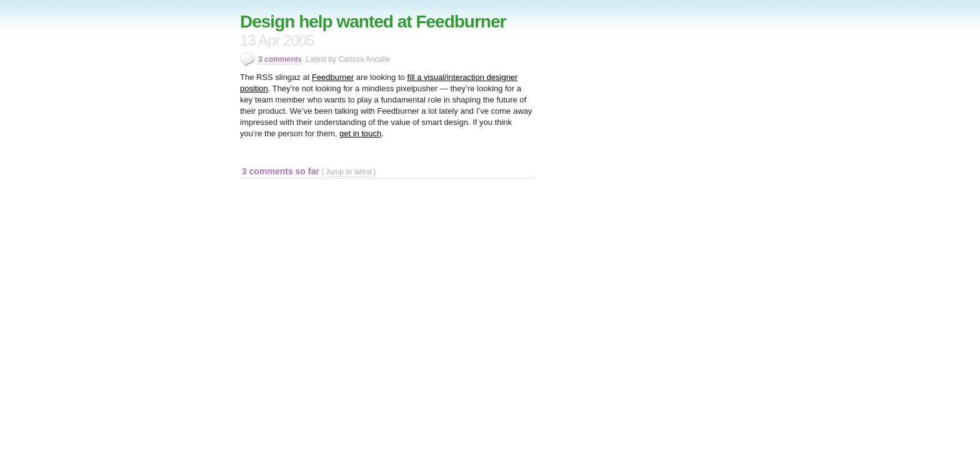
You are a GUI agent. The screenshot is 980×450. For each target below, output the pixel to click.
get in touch (360, 133)
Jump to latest (349, 172)
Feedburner (333, 77)
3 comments (280, 59)
